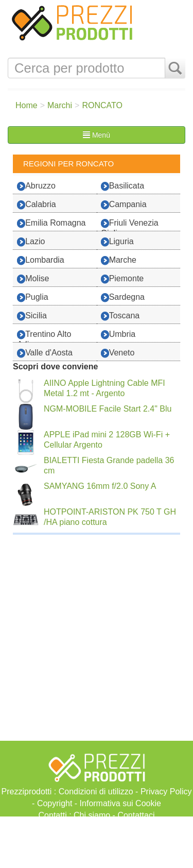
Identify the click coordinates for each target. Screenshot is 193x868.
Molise (33, 279)
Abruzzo (36, 186)
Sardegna (123, 297)
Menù (97, 135)
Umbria (118, 335)
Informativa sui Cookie (120, 803)
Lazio (31, 242)
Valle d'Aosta (45, 353)
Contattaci (136, 815)
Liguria (117, 242)
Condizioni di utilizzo (96, 792)
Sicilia (32, 316)
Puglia (32, 297)
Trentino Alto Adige (44, 336)
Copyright (55, 803)
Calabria (37, 205)
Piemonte (122, 279)
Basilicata (122, 186)
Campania (124, 205)
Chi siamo (92, 815)
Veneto (118, 353)
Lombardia (41, 260)
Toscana (120, 316)
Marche (119, 260)
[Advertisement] (97, 842)
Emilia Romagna (51, 223)
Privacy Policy (166, 792)
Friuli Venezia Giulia (130, 225)
